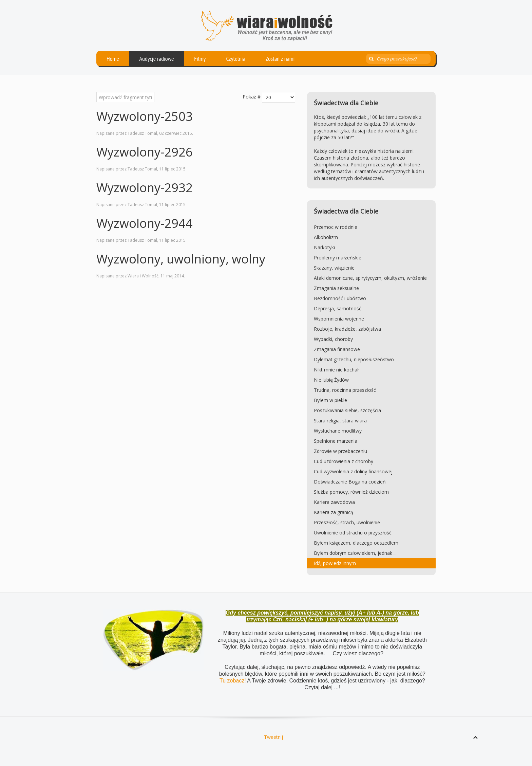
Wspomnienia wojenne (339, 319)
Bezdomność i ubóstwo (340, 298)
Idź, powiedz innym (335, 563)
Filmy (200, 59)
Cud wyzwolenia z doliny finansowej (353, 471)
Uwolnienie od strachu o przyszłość (353, 533)
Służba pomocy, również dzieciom (351, 492)
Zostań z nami (280, 59)
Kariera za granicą (334, 512)
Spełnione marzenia (336, 441)
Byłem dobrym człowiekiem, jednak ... (355, 553)
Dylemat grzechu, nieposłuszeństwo (354, 359)
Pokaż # (252, 97)
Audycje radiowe (157, 59)
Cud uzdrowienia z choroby (344, 461)
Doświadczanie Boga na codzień (350, 482)
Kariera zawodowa (334, 502)
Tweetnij (273, 737)
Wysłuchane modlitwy (338, 431)
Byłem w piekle (330, 400)
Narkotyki (324, 247)
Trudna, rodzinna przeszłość (345, 390)
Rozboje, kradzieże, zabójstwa (347, 329)
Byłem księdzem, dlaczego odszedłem (356, 543)
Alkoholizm (326, 237)
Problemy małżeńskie (338, 258)
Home (113, 59)
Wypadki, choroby (333, 339)
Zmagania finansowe (337, 349)
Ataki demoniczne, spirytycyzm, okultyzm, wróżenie (370, 278)
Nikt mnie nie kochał (336, 370)
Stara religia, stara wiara (340, 421)
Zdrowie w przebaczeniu (340, 451)
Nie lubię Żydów (331, 380)
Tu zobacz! (233, 681)
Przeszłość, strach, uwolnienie (347, 522)
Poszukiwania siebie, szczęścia (347, 410)
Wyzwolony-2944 (145, 223)
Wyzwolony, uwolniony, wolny (181, 259)
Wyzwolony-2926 (145, 152)
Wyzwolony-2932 (145, 188)
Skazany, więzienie (334, 268)
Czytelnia (236, 59)
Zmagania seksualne (336, 288)
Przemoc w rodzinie (336, 227)
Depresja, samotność (338, 308)
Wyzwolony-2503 (145, 116)
